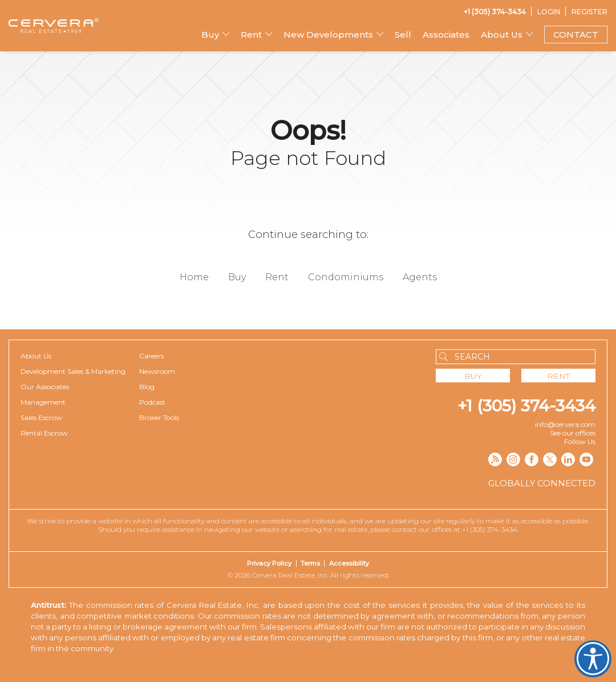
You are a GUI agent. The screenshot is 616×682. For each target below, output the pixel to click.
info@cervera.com (565, 424)
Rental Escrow (44, 433)
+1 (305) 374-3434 (526, 406)
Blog (147, 387)
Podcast (152, 402)
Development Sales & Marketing (73, 371)
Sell (403, 35)
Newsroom (157, 371)
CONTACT (576, 35)
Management (43, 402)
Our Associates (45, 387)
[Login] (549, 11)
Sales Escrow (41, 417)
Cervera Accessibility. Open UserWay (593, 659)
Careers (151, 356)
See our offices (573, 433)
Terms (310, 563)
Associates (446, 35)
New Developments (328, 35)
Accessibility (349, 563)
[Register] (589, 11)
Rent (251, 35)
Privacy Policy (269, 563)
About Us (502, 35)
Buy (210, 35)
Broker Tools (159, 417)
